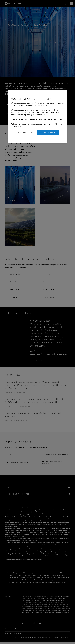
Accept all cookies (48, 133)
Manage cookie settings (25, 133)
